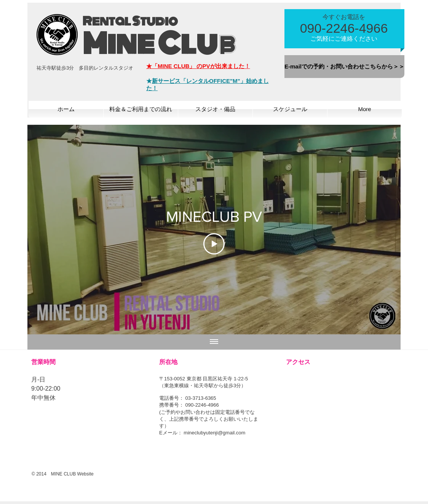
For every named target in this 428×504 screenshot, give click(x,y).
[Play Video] (214, 244)
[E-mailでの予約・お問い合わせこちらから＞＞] (344, 67)
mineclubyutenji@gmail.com (214, 433)
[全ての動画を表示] (214, 342)
